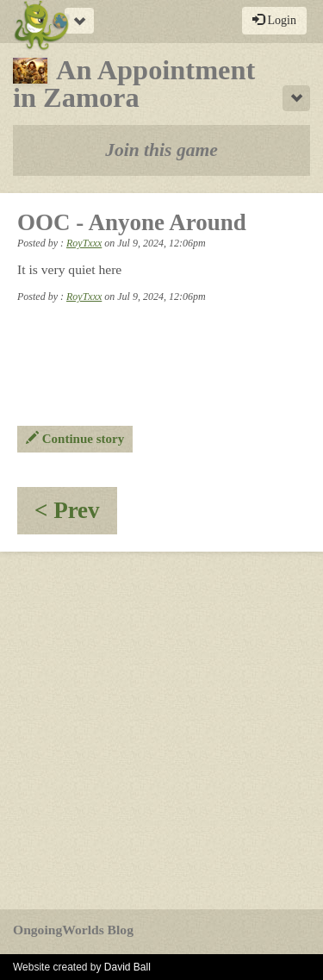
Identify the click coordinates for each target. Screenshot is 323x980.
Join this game (161, 150)
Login (274, 20)
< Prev (76, 516)
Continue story (75, 439)
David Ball (127, 967)
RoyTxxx (84, 243)
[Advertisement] (161, 730)
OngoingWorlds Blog (73, 930)
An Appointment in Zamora (134, 84)
